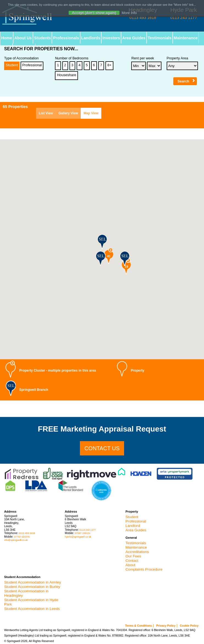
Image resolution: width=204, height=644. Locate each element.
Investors (111, 38)
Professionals (66, 38)
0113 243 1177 (88, 530)
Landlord (133, 526)
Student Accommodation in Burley (32, 587)
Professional (32, 65)
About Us (23, 38)
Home (7, 38)
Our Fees (133, 556)
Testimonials (160, 38)
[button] (102, 242)
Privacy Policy (166, 626)
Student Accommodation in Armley (33, 582)
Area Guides (134, 38)
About (130, 565)
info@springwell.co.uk (16, 540)
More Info (129, 13)
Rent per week (143, 58)
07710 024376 (22, 537)
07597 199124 (82, 533)
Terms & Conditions (139, 626)
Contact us (102, 448)
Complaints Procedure (144, 569)
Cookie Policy (189, 626)
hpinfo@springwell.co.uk (78, 537)
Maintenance (186, 38)
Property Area (177, 58)
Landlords (91, 38)
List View (46, 113)
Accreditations (137, 552)
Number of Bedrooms (72, 58)
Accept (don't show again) (94, 13)
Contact (132, 561)
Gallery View (68, 113)
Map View (91, 113)
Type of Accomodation (21, 58)
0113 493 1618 (27, 533)
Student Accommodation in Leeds (32, 609)
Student (12, 65)
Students (43, 38)
